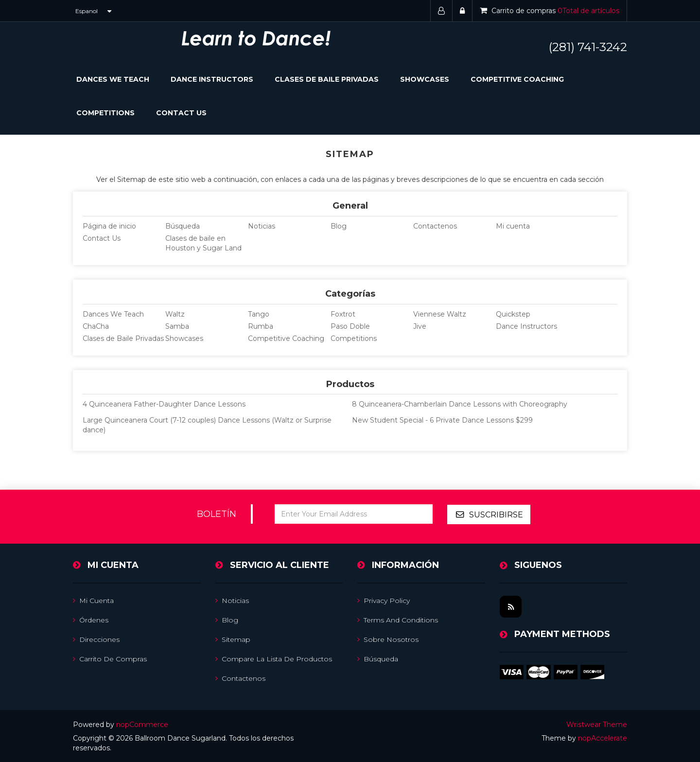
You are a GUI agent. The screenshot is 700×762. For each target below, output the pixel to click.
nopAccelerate (603, 738)
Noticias (262, 226)
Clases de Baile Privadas (327, 79)
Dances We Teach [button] (113, 79)
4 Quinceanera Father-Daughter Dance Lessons (164, 404)
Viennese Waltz (440, 314)
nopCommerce (142, 724)
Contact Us (181, 113)
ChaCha (96, 326)
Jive (420, 326)
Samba (177, 326)
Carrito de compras (110, 658)
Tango (259, 314)
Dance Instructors (212, 79)
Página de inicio (109, 226)
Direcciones (96, 639)
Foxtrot (343, 314)
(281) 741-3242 (588, 47)
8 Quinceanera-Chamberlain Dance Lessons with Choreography (460, 404)
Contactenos (435, 226)
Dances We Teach (113, 314)
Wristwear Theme (597, 724)
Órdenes (91, 620)
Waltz (175, 314)
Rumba (261, 326)
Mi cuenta (513, 226)
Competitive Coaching (517, 79)
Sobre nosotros (388, 639)
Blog (339, 226)
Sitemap (233, 639)
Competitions (105, 113)
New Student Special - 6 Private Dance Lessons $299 (442, 420)
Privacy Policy (384, 600)
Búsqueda (183, 226)
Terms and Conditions (398, 620)
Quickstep (513, 314)
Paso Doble (350, 326)
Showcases (425, 79)
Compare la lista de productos (274, 658)
